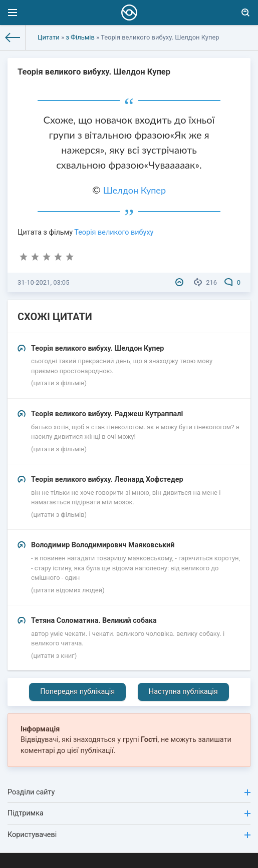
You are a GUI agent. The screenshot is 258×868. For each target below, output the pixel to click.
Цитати (49, 37)
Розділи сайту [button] (129, 792)
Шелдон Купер (135, 190)
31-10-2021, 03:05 (43, 282)
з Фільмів (80, 37)
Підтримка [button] (129, 813)
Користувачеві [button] (129, 835)
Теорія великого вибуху (114, 232)
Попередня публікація (77, 692)
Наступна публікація (183, 692)
